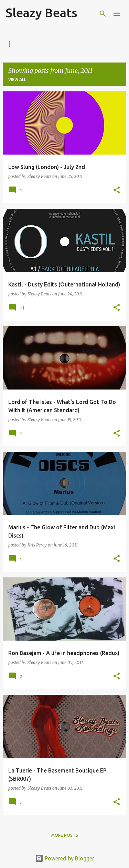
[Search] (103, 14)
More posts (65, 835)
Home (12, 44)
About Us (45, 44)
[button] (117, 190)
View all (17, 80)
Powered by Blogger (65, 858)
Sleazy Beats (41, 13)
